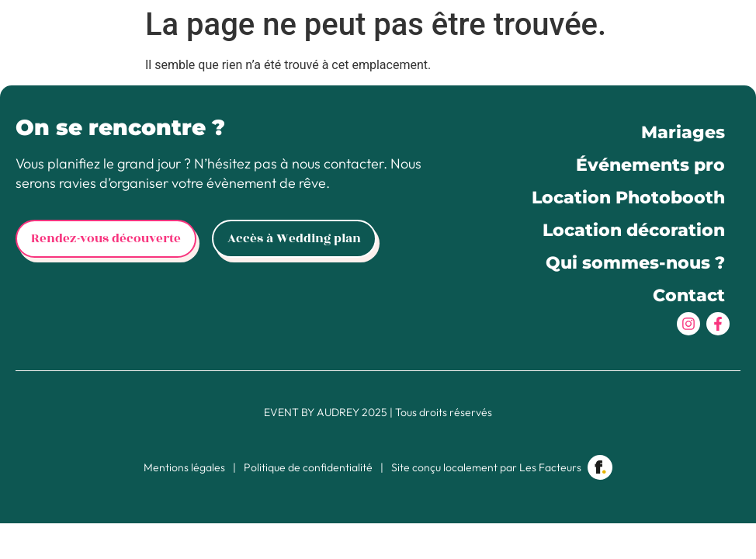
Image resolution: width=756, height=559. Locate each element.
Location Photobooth (628, 198)
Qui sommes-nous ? (635, 263)
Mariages (683, 132)
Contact (689, 295)
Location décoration (634, 230)
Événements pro (650, 165)
